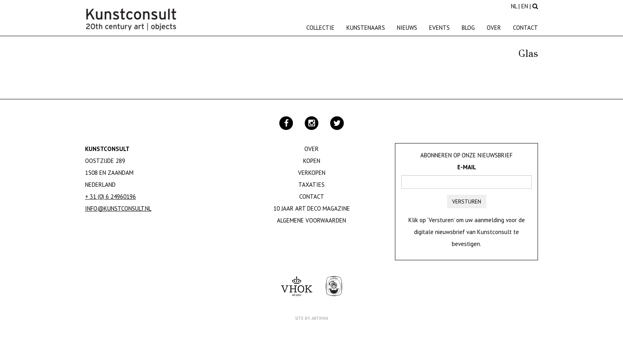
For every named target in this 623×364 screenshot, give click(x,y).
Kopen (312, 161)
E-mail (467, 167)
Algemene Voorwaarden (311, 220)
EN (525, 6)
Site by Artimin (311, 318)
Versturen (467, 201)
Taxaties (311, 185)
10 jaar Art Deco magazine (312, 208)
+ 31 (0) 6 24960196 (110, 197)
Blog (468, 28)
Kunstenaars (366, 28)
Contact (525, 28)
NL (514, 6)
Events (439, 28)
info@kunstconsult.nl (118, 208)
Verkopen (312, 173)
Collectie (320, 28)
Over (494, 28)
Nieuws (407, 28)
